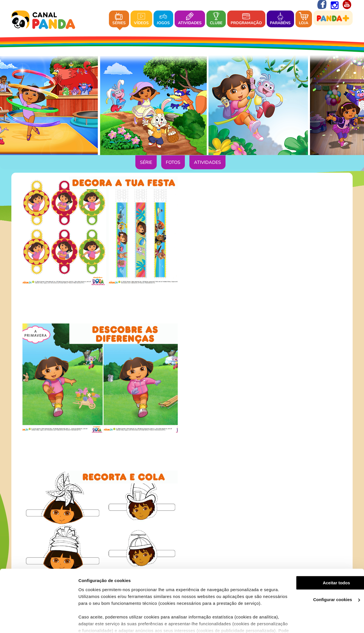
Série (146, 163)
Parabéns (280, 19)
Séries (119, 19)
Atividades (190, 19)
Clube (216, 19)
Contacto (227, 523)
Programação (246, 19)
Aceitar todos (317, 552)
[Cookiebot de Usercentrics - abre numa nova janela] (37, 622)
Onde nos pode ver (195, 523)
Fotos (173, 163)
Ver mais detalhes (93, 622)
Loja (304, 19)
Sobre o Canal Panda (150, 523)
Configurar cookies (317, 569)
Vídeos (141, 19)
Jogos (163, 19)
